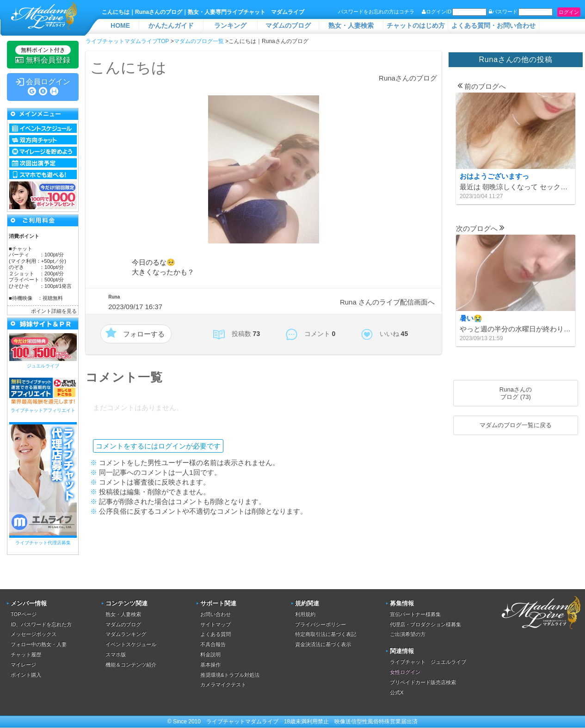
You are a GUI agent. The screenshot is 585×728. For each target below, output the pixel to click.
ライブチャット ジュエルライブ (428, 662)
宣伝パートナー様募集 (415, 614)
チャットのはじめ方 (416, 25)
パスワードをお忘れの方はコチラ (376, 12)
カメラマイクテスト (223, 684)
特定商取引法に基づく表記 (326, 634)
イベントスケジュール (131, 644)
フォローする (144, 334)
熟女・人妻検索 (351, 25)
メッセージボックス (34, 634)
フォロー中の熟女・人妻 (39, 644)
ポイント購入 (26, 675)
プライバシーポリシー (320, 624)
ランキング (230, 25)
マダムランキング (126, 634)
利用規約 (305, 614)
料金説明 (210, 654)
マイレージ (23, 665)
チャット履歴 (26, 654)
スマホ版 (116, 654)
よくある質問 (216, 634)
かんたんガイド (171, 25)
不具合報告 (213, 644)
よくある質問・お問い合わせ (493, 25)
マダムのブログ (288, 25)
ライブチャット (226, 722)
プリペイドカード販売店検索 (423, 682)
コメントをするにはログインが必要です (158, 446)
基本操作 (210, 665)
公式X (397, 692)
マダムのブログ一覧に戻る (516, 425)
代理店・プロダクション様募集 (425, 624)
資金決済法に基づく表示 (323, 644)
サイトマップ (216, 624)
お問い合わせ (216, 614)
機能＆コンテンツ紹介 (131, 665)
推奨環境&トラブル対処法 (230, 675)
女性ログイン (405, 672)
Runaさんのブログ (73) (516, 393)
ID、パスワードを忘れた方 (41, 624)
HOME (120, 25)
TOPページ (23, 614)
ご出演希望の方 (408, 634)
